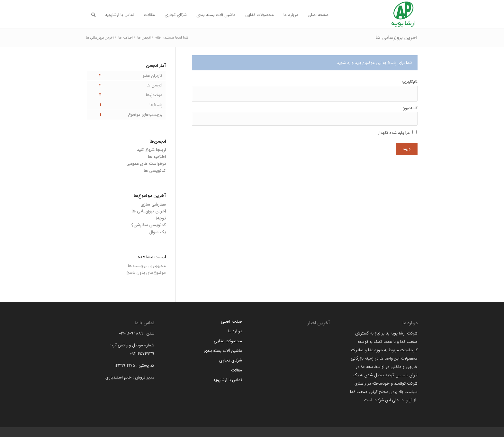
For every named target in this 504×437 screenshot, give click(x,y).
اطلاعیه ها (157, 157)
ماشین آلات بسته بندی (223, 351)
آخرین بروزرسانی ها (396, 37)
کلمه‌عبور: (410, 108)
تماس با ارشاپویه (228, 380)
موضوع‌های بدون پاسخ (146, 273)
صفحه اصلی (231, 321)
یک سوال (157, 232)
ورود (407, 149)
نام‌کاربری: (410, 82)
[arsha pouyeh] (403, 14)
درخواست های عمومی (146, 164)
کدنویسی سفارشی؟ (149, 225)
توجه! (161, 218)
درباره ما (235, 331)
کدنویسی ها (155, 171)
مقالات (237, 370)
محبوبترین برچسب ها (147, 266)
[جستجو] (93, 15)
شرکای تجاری (231, 360)
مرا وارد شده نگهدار (394, 133)
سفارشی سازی (153, 205)
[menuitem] (318, 15)
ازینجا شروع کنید (151, 150)
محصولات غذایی (228, 341)
